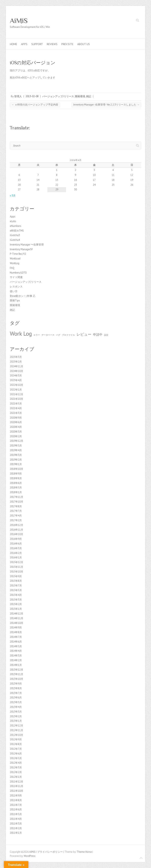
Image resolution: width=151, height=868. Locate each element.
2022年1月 (16, 390)
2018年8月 (16, 478)
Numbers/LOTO (18, 273)
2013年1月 (16, 721)
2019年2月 (16, 460)
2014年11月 (17, 618)
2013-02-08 (32, 96)
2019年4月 (16, 450)
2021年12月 (17, 394)
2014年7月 (16, 637)
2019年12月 (17, 441)
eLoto (13, 221)
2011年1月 (16, 833)
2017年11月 (17, 497)
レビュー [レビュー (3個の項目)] (84, 334)
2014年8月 (16, 632)
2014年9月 (16, 628)
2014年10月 (17, 623)
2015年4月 (16, 595)
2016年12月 (17, 525)
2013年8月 (16, 688)
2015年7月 (16, 586)
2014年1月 (16, 665)
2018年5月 (16, 488)
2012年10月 (17, 735)
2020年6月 (16, 422)
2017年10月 (17, 502)
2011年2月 (16, 828)
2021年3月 (16, 413)
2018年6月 (16, 483)
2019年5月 (16, 446)
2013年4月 (16, 707)
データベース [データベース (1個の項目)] (48, 335)
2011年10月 (17, 791)
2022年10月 (17, 385)
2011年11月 (17, 786)
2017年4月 (16, 516)
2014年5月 (16, 646)
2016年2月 (16, 553)
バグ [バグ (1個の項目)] (58, 335)
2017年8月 (16, 506)
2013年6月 (16, 698)
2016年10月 (17, 534)
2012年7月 (16, 749)
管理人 (18, 96)
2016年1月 (16, 558)
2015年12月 (17, 562)
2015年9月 (16, 576)
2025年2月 (16, 362)
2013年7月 (16, 693)
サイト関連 (16, 277)
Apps (24, 44)
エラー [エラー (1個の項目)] (37, 335)
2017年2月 (16, 520)
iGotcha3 (15, 235)
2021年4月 (16, 408)
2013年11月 (17, 674)
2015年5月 (16, 590)
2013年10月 (17, 679)
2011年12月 (17, 782)
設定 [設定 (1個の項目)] (106, 335)
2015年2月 (16, 604)
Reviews (52, 44)
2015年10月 (17, 572)
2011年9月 (16, 796)
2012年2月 (16, 772)
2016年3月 (16, 548)
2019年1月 (16, 464)
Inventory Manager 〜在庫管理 (27, 245)
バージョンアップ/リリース (58, 96)
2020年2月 (16, 436)
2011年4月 (16, 819)
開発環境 (80, 96)
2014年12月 (17, 614)
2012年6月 (16, 754)
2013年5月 (16, 702)
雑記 (89, 96)
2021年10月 (17, 399)
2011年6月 (16, 809)
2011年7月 (16, 805)
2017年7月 (16, 511)
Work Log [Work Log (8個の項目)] (21, 334)
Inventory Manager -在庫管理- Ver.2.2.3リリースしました (106, 105)
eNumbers (16, 226)
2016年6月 (16, 544)
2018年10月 (17, 469)
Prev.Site (67, 44)
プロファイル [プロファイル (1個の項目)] (68, 335)
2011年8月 (16, 800)
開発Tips (15, 300)
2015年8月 (16, 581)
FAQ (12, 268)
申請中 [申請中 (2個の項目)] (98, 334)
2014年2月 (16, 660)
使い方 (14, 291)
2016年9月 (16, 539)
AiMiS (19, 21)
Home (13, 44)
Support (37, 44)
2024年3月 (16, 376)
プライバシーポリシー (50, 852)
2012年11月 (17, 730)
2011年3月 (16, 824)
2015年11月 (17, 567)
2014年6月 (16, 642)
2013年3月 (16, 712)
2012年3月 (16, 768)
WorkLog (15, 263)
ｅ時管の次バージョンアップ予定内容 (35, 105)
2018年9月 (16, 474)
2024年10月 (17, 371)
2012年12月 (17, 726)
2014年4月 (16, 651)
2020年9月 (16, 418)
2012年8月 (16, 744)
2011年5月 (16, 814)
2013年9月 (16, 684)
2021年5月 (16, 404)
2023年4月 (16, 380)
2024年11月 (17, 366)
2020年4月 (16, 427)
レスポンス (16, 287)
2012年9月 (16, 739)
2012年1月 (16, 777)
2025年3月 (16, 357)
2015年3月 (16, 600)
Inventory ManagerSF (21, 249)
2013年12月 (17, 670)
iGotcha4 (15, 240)
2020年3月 (16, 432)
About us (84, 44)
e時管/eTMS (17, 231)
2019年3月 (16, 455)
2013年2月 (16, 716)
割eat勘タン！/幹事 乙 (23, 296)
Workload (15, 259)
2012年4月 (16, 763)
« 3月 (13, 196)
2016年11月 (17, 530)
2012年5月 (16, 758)
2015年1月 (16, 609)
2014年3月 (16, 656)
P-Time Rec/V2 (18, 254)
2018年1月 (16, 492)
